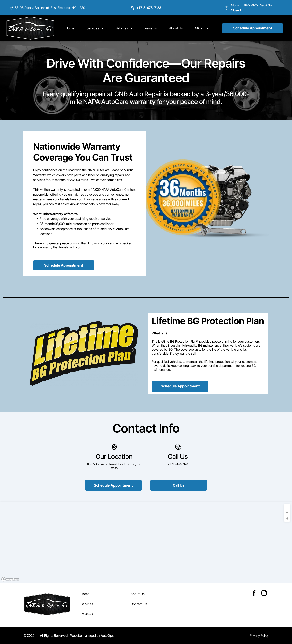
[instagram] (264, 594)
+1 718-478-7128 (178, 464)
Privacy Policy (259, 635)
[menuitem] (70, 28)
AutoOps (107, 635)
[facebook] (254, 594)
